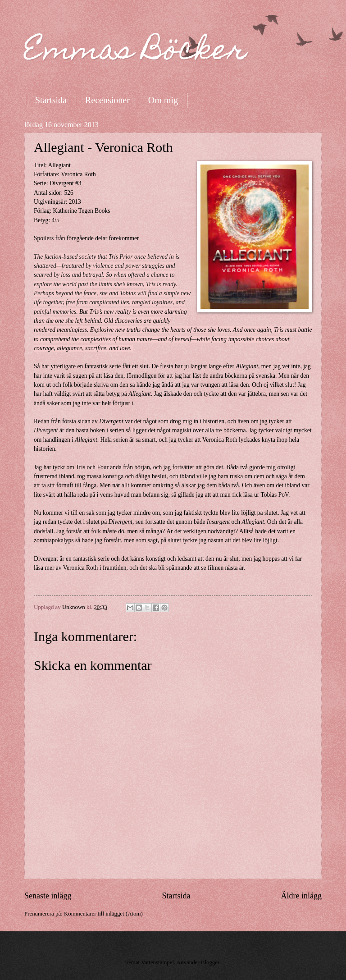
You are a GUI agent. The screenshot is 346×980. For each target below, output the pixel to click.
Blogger (210, 962)
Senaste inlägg (48, 896)
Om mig (163, 100)
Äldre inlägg (301, 896)
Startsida (51, 100)
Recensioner (107, 100)
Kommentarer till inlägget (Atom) (103, 914)
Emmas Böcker (136, 53)
